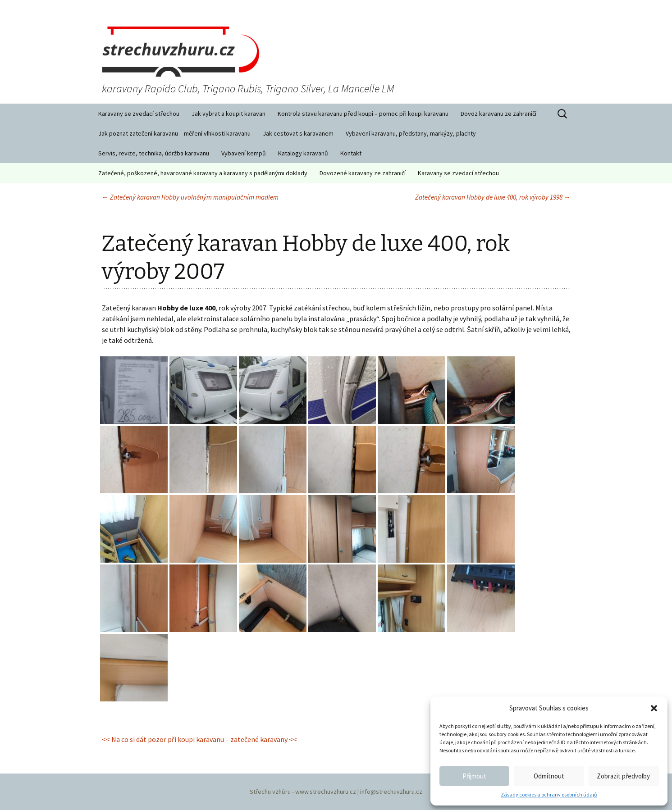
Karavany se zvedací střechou (139, 114)
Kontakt (351, 153)
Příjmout (474, 776)
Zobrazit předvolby (623, 776)
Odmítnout (549, 776)
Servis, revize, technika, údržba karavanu (154, 153)
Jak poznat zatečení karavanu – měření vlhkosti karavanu (174, 133)
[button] (654, 708)
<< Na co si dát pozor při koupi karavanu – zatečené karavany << (199, 739)
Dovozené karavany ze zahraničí (363, 173)
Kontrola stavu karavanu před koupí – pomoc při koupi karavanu (363, 114)
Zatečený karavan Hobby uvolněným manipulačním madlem (190, 197)
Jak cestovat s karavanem (298, 133)
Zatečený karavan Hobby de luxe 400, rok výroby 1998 (493, 197)
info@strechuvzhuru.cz (391, 792)
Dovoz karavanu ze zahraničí (498, 114)
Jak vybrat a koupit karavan (229, 114)
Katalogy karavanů (303, 153)
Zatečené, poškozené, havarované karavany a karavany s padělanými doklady (203, 173)
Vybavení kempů (244, 153)
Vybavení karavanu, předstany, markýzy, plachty (411, 133)
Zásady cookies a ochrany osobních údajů (549, 794)
